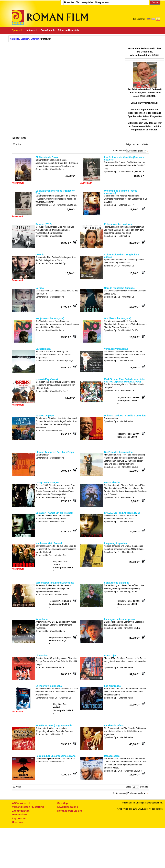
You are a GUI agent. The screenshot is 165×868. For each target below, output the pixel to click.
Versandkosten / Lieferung (28, 807)
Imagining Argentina (115, 543)
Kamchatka (42, 619)
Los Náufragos (112, 686)
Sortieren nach (119, 151)
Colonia (40, 255)
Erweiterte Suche (68, 807)
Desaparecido (112, 756)
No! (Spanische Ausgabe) (50, 318)
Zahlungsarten (21, 811)
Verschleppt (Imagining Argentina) (55, 583)
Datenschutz (20, 814)
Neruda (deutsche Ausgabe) (120, 288)
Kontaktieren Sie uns (70, 811)
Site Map (63, 803)
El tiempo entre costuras (118, 224)
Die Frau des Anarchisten (118, 452)
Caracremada (43, 349)
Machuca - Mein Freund (49, 543)
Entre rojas (110, 656)
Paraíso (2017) (44, 224)
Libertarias (42, 656)
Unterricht (35, 39)
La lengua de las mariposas (120, 619)
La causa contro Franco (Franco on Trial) (55, 192)
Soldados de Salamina (117, 583)
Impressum (19, 818)
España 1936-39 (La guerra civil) (54, 726)
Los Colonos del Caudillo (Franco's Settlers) (124, 158)
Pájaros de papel (45, 416)
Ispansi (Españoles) (47, 379)
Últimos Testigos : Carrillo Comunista (125, 416)
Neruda (40, 288)
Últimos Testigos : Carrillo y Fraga (55, 452)
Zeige (128, 144)
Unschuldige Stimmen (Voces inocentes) (121, 192)
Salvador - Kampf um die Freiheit (54, 513)
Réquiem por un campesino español (56, 756)
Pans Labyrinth (113, 482)
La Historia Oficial (114, 726)
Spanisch (25, 39)
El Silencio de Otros (47, 157)
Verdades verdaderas (116, 349)
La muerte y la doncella (49, 686)
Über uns (18, 822)
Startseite (15, 39)
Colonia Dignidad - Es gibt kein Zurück (122, 256)
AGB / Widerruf (21, 803)
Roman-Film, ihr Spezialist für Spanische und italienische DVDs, (50, 17)
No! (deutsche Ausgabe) (118, 318)
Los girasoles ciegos (47, 482)
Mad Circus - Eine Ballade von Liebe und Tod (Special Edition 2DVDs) (124, 380)
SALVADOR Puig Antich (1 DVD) (122, 513)
